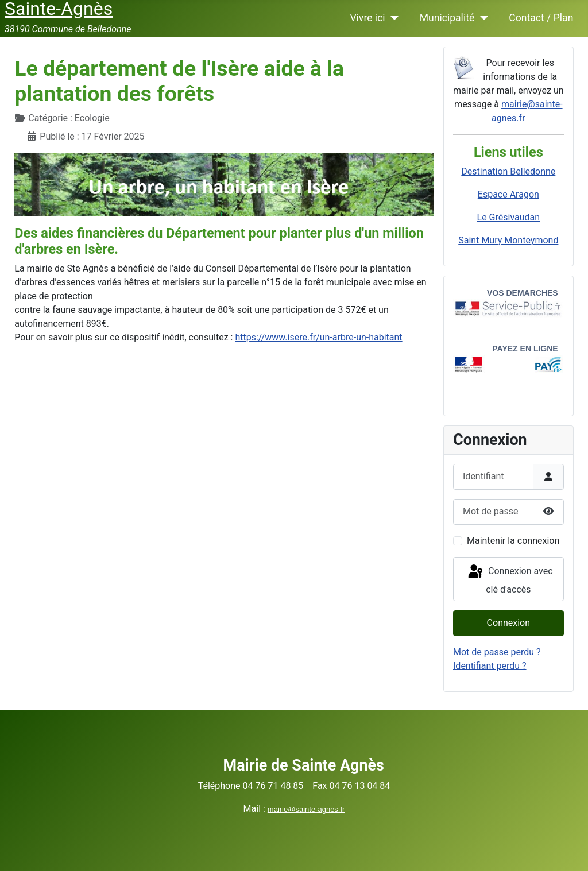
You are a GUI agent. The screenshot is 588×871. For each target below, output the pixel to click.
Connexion (508, 623)
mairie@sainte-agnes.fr (306, 809)
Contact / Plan (541, 18)
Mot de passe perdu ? (497, 652)
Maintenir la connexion (513, 541)
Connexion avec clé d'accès (510, 579)
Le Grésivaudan (509, 217)
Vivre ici (367, 18)
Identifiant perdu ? (490, 666)
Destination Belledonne (508, 171)
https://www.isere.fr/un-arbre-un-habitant (318, 337)
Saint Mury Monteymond (508, 240)
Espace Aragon (508, 194)
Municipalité (447, 18)
